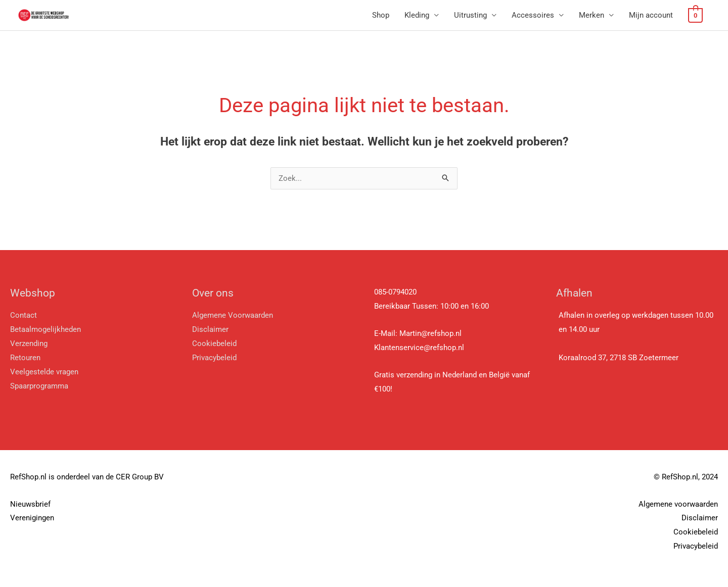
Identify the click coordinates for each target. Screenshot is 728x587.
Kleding (418, 15)
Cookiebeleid (214, 344)
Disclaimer (210, 329)
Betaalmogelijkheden (45, 329)
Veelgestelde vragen (44, 372)
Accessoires (534, 15)
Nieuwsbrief (30, 504)
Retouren (25, 358)
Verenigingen (32, 518)
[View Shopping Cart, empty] (696, 15)
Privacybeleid (214, 358)
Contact (24, 315)
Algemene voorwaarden (678, 504)
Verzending (29, 344)
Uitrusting (471, 15)
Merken (593, 15)
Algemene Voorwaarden (233, 315)
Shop (382, 15)
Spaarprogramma (40, 386)
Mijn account (652, 15)
